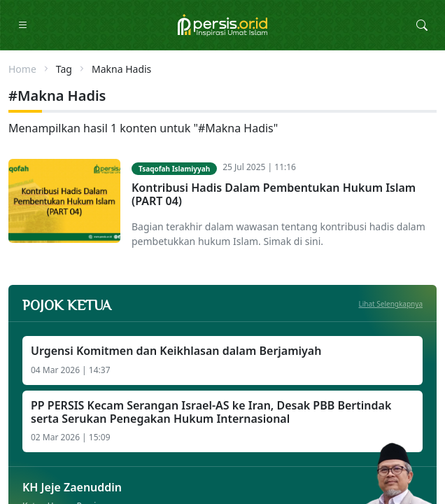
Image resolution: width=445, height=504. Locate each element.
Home (22, 69)
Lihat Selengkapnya (391, 304)
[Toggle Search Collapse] (422, 25)
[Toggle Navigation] (23, 25)
